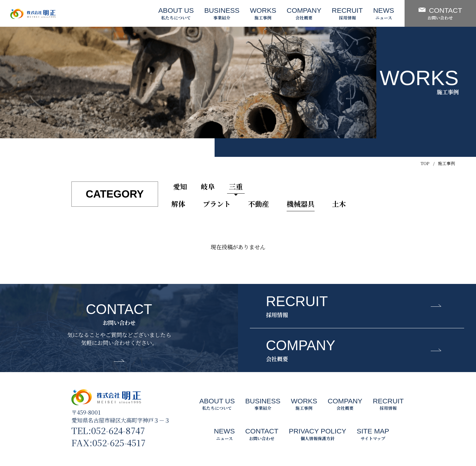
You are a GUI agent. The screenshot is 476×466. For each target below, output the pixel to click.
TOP (425, 163)
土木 (339, 204)
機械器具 (301, 204)
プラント (217, 204)
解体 (178, 204)
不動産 (259, 204)
